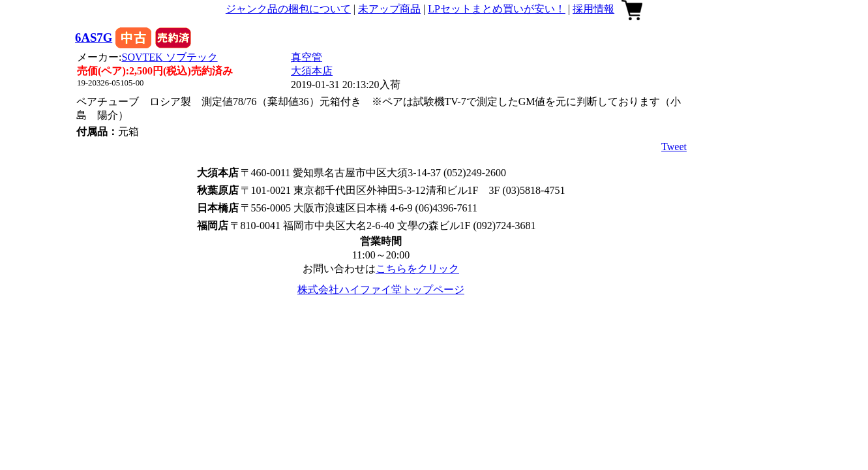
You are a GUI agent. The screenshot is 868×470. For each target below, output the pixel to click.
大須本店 (312, 71)
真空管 (307, 57)
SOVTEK (170, 57)
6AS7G (94, 38)
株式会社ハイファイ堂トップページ (381, 290)
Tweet (674, 147)
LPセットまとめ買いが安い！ (497, 9)
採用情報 (593, 9)
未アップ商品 (389, 9)
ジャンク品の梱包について (288, 9)
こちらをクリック (417, 269)
